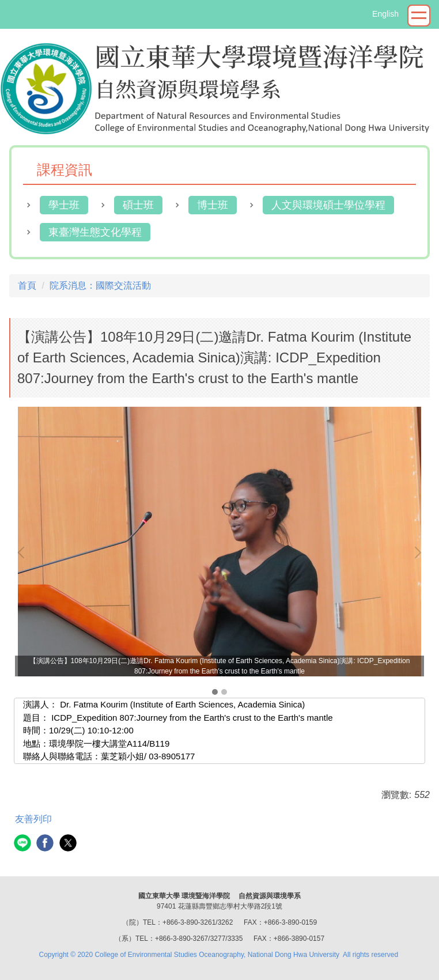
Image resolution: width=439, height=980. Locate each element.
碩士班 (138, 205)
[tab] (215, 692)
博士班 (213, 205)
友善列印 (33, 819)
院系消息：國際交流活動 (100, 285)
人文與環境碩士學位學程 (328, 205)
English (385, 14)
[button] (24, 553)
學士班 (64, 205)
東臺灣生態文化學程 (95, 232)
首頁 (27, 285)
